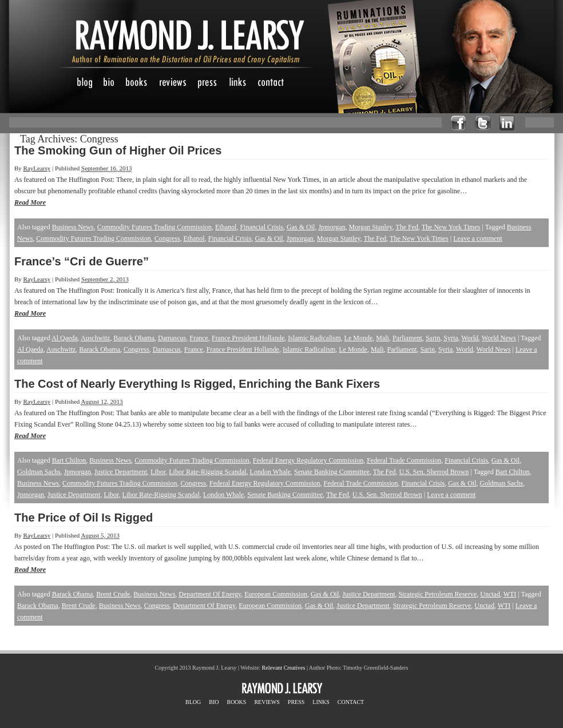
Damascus (172, 338)
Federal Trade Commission (404, 460)
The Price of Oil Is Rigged (84, 518)
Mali (382, 338)
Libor (158, 472)
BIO (214, 702)
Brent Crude (113, 594)
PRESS (296, 702)
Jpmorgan (332, 227)
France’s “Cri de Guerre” (82, 261)
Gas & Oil (301, 227)
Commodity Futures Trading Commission (154, 227)
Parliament (407, 338)
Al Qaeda (65, 338)
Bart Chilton (69, 460)
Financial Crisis (261, 227)
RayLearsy (37, 168)
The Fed (407, 227)
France (199, 338)
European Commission (276, 594)
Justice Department (121, 472)
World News (499, 338)
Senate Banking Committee (332, 472)
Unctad (490, 594)
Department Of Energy (210, 594)
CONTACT (351, 702)
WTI (510, 594)
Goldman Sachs (39, 472)
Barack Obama (134, 338)
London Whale (270, 472)
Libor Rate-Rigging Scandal (207, 472)
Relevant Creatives (284, 668)
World (470, 338)
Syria (451, 338)
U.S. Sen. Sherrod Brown (434, 472)
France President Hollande (248, 338)
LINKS (321, 702)
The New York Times (451, 227)
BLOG (193, 702)
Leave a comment (477, 238)
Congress (167, 238)
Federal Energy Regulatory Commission (308, 460)
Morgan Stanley (371, 227)
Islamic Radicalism (314, 338)
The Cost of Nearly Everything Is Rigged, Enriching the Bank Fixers (197, 384)
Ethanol (226, 227)
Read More (30, 202)
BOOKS (236, 702)
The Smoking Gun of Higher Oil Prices (118, 150)
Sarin (433, 338)
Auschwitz (95, 338)
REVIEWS (267, 702)
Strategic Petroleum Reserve (438, 594)
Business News (73, 227)
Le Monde (359, 338)
